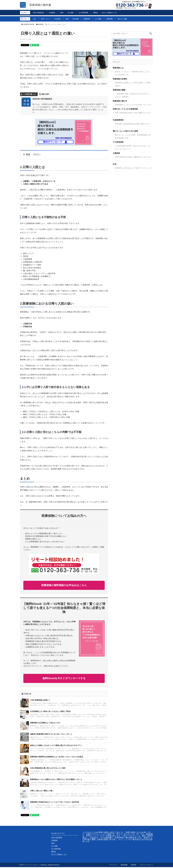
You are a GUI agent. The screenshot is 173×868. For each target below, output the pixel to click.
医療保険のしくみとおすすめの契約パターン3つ (133, 105)
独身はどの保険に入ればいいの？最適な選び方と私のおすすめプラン (56, 746)
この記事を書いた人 (30, 94)
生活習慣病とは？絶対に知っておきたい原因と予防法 (50, 712)
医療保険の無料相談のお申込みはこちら (64, 585)
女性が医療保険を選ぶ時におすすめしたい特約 (48, 769)
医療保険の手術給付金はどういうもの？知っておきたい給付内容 (55, 803)
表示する (37, 154)
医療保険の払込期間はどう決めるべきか (45, 724)
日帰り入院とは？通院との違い (42, 792)
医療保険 (40, 24)
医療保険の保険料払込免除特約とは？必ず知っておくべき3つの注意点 (57, 758)
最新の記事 (45, 94)
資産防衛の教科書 (28, 24)
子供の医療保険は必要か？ (40, 701)
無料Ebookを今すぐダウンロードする (64, 679)
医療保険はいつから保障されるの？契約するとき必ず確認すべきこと (56, 780)
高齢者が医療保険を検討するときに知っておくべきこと (51, 735)
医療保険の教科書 (41, 5)
